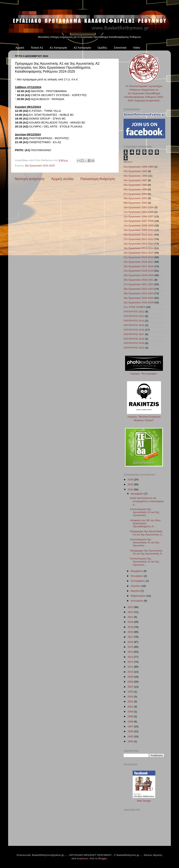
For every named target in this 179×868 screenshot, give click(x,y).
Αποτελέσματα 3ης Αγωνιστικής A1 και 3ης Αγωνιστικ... (145, 542)
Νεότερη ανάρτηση (30, 179)
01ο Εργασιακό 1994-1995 (139, 167)
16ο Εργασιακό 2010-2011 (139, 235)
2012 (131, 662)
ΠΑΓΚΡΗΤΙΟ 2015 (134, 325)
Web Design (144, 801)
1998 (131, 722)
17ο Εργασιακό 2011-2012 (139, 239)
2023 (131, 607)
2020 (131, 622)
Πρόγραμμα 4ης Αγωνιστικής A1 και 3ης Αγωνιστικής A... (147, 533)
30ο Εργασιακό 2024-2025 (40, 166)
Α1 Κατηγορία (58, 48)
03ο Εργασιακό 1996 (135, 176)
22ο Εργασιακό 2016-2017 (139, 262)
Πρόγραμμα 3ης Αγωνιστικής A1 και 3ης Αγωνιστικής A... (147, 552)
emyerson (82, 858)
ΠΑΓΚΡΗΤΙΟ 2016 (134, 330)
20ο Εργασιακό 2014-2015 (139, 253)
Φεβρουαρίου (139, 596)
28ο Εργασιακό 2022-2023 (139, 289)
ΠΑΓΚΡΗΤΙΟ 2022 (134, 348)
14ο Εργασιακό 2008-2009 (139, 226)
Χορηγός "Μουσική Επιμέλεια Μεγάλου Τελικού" (144, 417)
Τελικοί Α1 (37, 48)
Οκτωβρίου (137, 576)
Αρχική (20, 48)
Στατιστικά (120, 48)
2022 (131, 612)
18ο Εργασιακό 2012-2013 (139, 244)
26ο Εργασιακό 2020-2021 (139, 280)
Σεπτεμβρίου (138, 581)
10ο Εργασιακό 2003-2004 (139, 207)
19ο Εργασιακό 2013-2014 (139, 248)
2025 (131, 484)
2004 (131, 692)
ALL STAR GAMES (134, 307)
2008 (131, 682)
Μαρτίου (136, 591)
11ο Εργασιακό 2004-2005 (139, 212)
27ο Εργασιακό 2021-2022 (139, 284)
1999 (131, 716)
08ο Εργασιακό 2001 (135, 198)
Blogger (103, 858)
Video (137, 48)
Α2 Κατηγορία (82, 48)
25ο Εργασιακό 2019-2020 (139, 275)
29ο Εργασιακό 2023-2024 (139, 293)
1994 (131, 741)
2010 (131, 672)
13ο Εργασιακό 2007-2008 (139, 221)
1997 (131, 726)
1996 (131, 731)
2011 (131, 667)
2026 (131, 479)
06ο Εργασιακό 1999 (135, 189)
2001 (131, 707)
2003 (131, 697)
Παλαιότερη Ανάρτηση (98, 179)
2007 (131, 687)
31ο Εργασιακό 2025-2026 (139, 302)
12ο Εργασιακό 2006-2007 (139, 216)
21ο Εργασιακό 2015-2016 (139, 257)
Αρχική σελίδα (62, 179)
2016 (131, 642)
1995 (131, 736)
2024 (131, 490)
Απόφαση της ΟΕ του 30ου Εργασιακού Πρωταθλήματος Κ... (145, 523)
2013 (131, 657)
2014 (131, 652)
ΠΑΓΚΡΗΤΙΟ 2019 (134, 343)
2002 (131, 701)
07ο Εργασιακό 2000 (135, 194)
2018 (131, 632)
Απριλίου (136, 586)
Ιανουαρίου (137, 601)
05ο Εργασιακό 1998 (135, 185)
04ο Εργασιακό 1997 (135, 180)
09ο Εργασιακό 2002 (135, 203)
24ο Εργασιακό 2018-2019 (139, 271)
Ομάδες (102, 48)
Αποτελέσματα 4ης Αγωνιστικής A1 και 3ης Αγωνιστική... (145, 512)
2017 (131, 637)
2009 (131, 677)
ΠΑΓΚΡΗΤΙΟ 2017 (134, 334)
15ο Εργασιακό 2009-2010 (139, 230)
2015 (131, 647)
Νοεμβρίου (137, 571)
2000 (131, 712)
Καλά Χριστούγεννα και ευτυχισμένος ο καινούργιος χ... (147, 501)
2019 (131, 627)
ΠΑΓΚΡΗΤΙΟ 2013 (134, 316)
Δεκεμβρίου (137, 494)
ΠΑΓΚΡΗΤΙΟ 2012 (134, 312)
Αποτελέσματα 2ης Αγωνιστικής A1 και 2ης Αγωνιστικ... (145, 562)
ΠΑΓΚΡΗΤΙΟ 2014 (134, 321)
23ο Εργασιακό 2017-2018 (139, 266)
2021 (131, 617)
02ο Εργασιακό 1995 (135, 171)
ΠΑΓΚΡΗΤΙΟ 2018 (134, 339)
